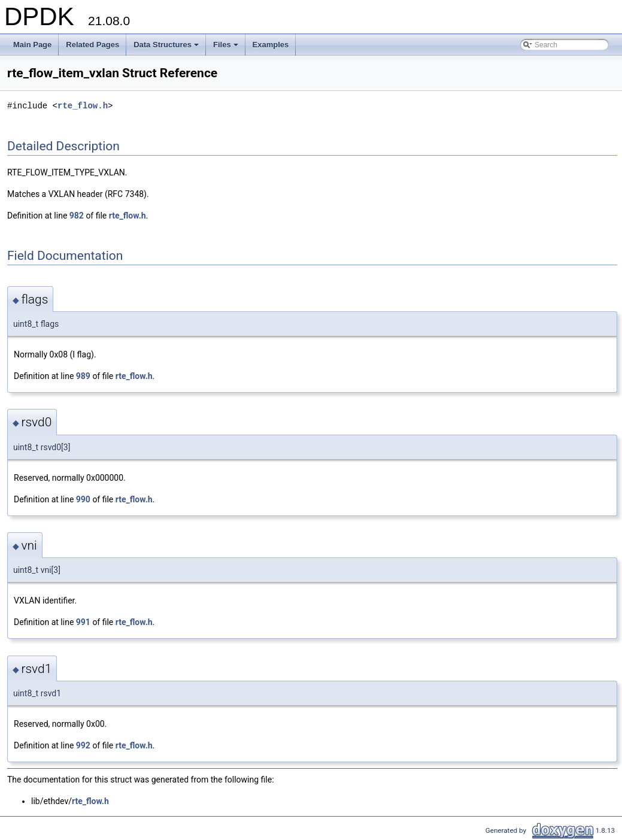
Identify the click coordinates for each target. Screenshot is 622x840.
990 (83, 499)
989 (83, 376)
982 (77, 216)
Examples (271, 45)
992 (83, 745)
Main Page (32, 45)
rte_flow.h (83, 106)
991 (83, 622)
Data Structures (167, 48)
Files (227, 48)
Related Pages (92, 45)
